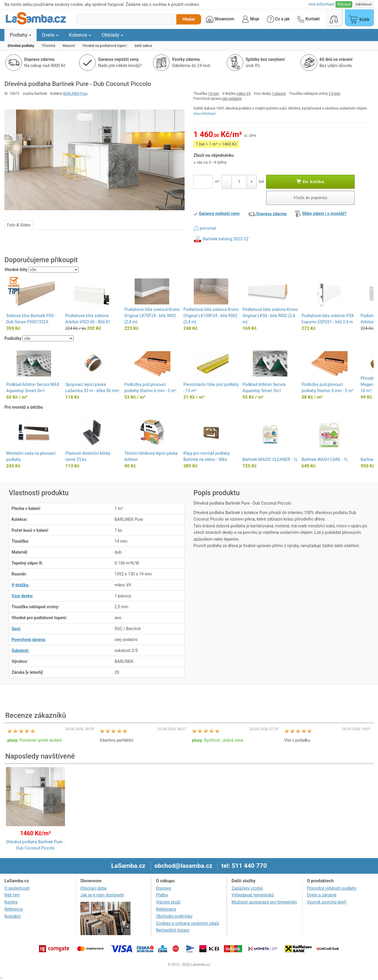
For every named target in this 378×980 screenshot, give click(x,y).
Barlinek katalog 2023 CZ (226, 239)
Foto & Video (19, 225)
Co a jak (278, 19)
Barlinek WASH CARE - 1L (325, 459)
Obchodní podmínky (174, 916)
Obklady (112, 35)
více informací (205, 114)
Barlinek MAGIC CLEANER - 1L (270, 459)
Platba (162, 895)
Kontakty (13, 916)
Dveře (50, 35)
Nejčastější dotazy (173, 930)
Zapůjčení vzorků (247, 888)
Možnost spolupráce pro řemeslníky (264, 902)
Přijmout (344, 4)
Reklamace (166, 909)
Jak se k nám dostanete (102, 895)
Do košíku (310, 182)
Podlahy (21, 35)
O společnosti (17, 888)
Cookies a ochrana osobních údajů (188, 923)
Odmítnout (364, 4)
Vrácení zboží (168, 902)
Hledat (189, 19)
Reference (14, 909)
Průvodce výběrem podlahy (332, 888)
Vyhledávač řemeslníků (253, 895)
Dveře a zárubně (322, 895)
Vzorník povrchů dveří (327, 902)
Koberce (80, 35)
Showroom (220, 19)
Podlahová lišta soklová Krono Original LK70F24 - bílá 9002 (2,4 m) (152, 316)
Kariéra (11, 902)
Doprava (163, 888)
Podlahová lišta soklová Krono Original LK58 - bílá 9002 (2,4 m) (270, 316)
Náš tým (12, 895)
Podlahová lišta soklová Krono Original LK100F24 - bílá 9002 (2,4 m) (211, 316)
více (321, 4)
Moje (250, 19)
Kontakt (309, 19)
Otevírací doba (94, 888)
